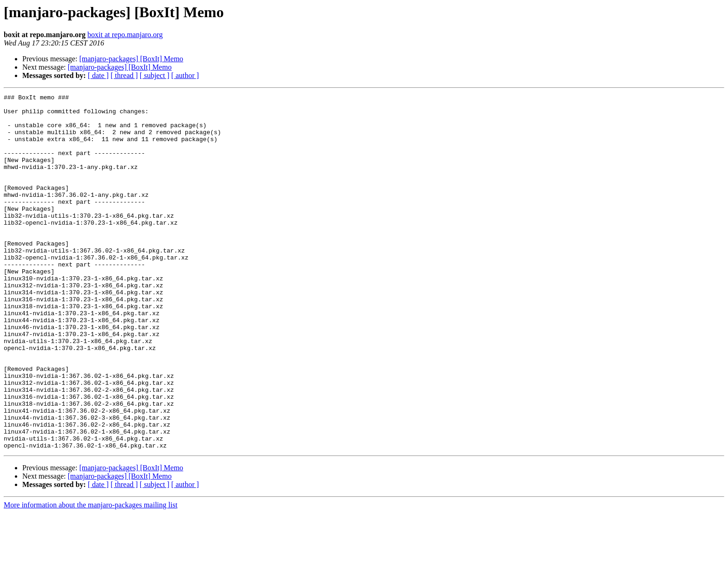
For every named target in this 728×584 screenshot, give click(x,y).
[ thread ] (124, 75)
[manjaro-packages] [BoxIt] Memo (131, 59)
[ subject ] (155, 75)
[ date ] (98, 75)
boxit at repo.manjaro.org (125, 35)
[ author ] (185, 75)
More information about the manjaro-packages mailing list (91, 576)
